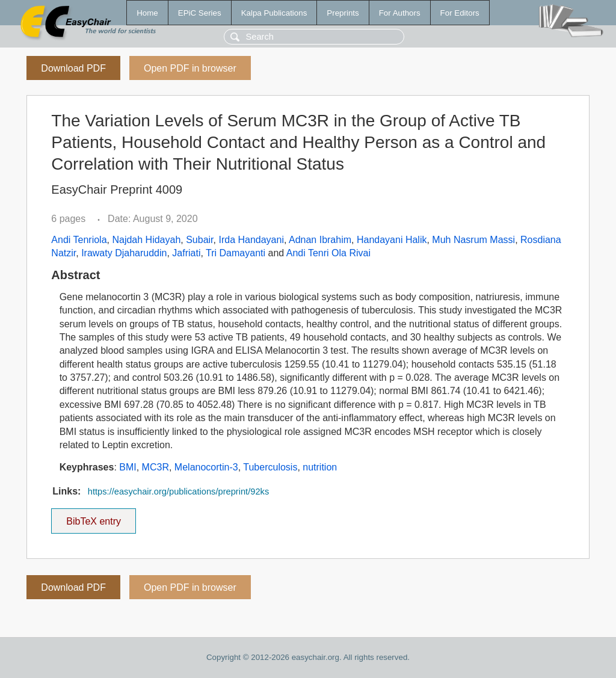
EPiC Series (200, 13)
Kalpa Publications (274, 13)
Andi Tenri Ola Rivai (328, 253)
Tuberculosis (270, 467)
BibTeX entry (94, 517)
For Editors (460, 13)
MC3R (156, 467)
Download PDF (73, 68)
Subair (199, 240)
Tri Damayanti (236, 253)
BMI (128, 467)
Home (147, 13)
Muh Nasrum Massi (473, 240)
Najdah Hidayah (146, 240)
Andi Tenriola (79, 240)
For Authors (400, 13)
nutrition (320, 467)
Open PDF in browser (190, 68)
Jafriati (186, 253)
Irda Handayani (251, 240)
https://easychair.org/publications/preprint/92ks (178, 492)
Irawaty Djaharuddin (124, 253)
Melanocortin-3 (206, 467)
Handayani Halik (392, 240)
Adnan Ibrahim (320, 240)
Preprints (343, 13)
